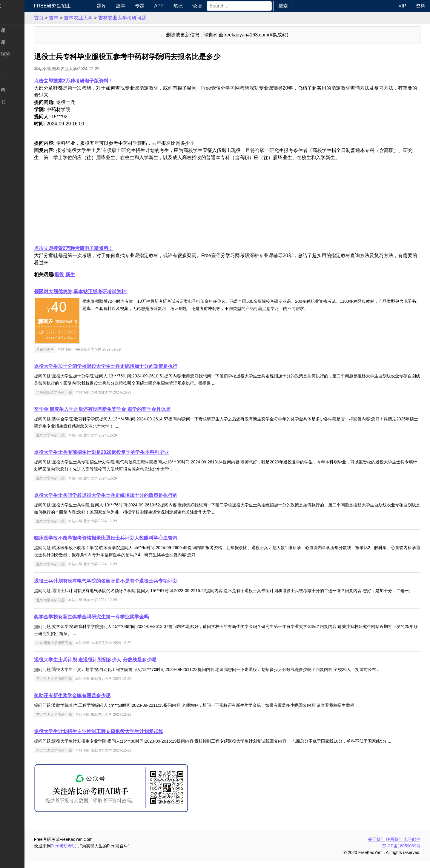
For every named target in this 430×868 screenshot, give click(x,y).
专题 (159, 6)
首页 (62, 18)
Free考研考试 (87, 853)
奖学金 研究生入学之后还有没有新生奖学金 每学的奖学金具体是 (126, 409)
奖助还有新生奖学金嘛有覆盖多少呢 (96, 703)
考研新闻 (14, 18)
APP (178, 6)
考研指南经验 (19, 54)
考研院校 (14, 66)
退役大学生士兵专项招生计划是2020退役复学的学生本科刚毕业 (125, 452)
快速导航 (14, 6)
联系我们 (394, 847)
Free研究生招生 (76, 6)
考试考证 (14, 114)
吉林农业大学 (102, 18)
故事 (140, 6)
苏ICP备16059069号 (401, 853)
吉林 (77, 18)
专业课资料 (17, 90)
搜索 (302, 6)
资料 (420, 6)
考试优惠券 (68, 349)
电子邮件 (412, 847)
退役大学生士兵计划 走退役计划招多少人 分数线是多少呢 (118, 667)
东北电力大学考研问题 (77, 686)
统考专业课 (17, 42)
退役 (82, 275)
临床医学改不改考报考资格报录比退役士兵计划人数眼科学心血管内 (129, 538)
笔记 (197, 6)
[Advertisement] (236, 203)
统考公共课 (17, 30)
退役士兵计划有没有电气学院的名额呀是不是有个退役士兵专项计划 (129, 581)
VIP (402, 6)
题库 (121, 6)
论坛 (216, 6)
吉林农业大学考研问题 (145, 18)
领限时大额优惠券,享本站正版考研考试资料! (104, 292)
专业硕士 (14, 78)
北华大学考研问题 (74, 435)
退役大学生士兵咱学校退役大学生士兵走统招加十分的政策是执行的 (129, 495)
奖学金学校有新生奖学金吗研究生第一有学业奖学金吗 (115, 624)
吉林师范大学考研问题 (77, 650)
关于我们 (376, 847)
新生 (93, 275)
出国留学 (14, 126)
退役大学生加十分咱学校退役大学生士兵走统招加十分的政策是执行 (129, 366)
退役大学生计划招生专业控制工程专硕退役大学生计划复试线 (122, 739)
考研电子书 (17, 102)
